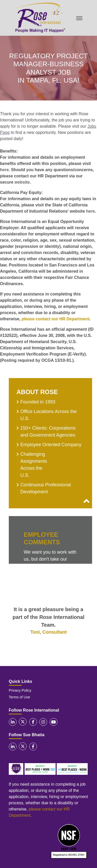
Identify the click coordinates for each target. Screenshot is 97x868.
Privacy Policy (20, 690)
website (22, 182)
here (4, 170)
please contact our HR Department (56, 319)
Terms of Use (19, 697)
